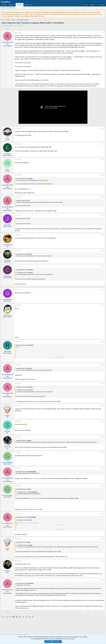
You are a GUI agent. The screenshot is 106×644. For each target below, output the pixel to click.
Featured (11, 5)
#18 (103, 437)
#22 (103, 514)
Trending (3, 8)
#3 (103, 144)
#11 (103, 290)
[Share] (101, 33)
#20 (103, 468)
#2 (103, 128)
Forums (20, 5)
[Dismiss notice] (103, 12)
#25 (103, 580)
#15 (103, 383)
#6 (103, 197)
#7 (103, 215)
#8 (103, 235)
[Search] (101, 5)
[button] (33, 5)
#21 (103, 486)
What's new (28, 5)
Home (4, 5)
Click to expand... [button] (60, 357)
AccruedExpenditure (8, 26)
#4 (103, 160)
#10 (103, 266)
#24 (103, 561)
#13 (103, 342)
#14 (103, 365)
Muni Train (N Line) (36, 478)
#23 (103, 539)
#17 (103, 421)
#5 (103, 175)
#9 (103, 251)
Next (8, 29)
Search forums (11, 8)
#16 (103, 406)
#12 (103, 305)
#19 (103, 452)
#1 (103, 33)
